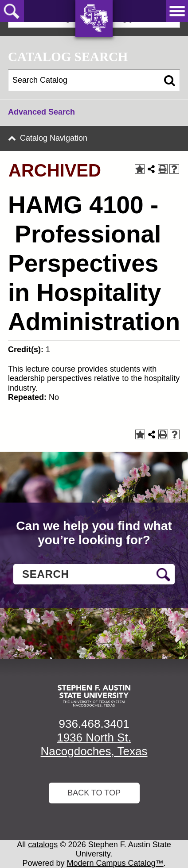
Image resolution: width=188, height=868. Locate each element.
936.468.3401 (94, 724)
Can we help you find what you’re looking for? (94, 533)
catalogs (43, 845)
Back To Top (94, 793)
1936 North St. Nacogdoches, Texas (94, 744)
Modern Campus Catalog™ (115, 863)
